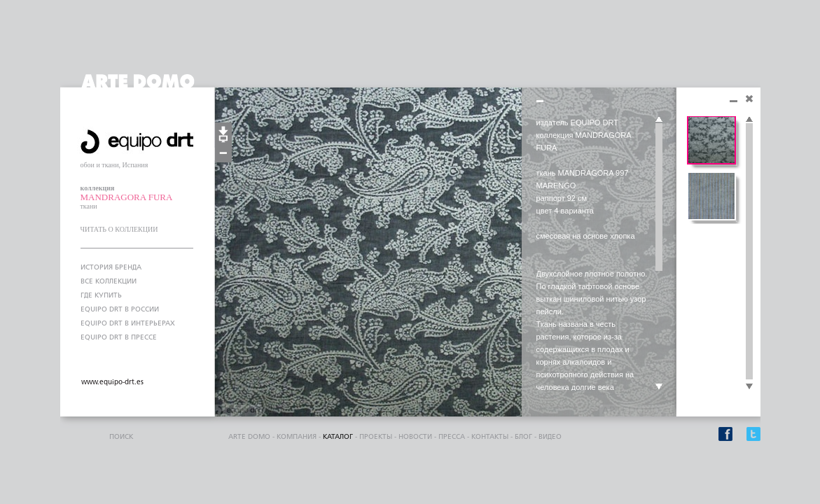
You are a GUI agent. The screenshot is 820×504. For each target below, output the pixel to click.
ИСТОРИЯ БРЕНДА (111, 267)
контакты (490, 437)
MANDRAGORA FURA (127, 197)
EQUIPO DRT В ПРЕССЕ (119, 337)
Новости (415, 437)
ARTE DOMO (249, 437)
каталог (338, 437)
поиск (121, 437)
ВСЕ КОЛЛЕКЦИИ (109, 281)
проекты (376, 437)
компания (297, 437)
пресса (452, 437)
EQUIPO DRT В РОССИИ (120, 309)
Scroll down (659, 387)
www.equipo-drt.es (112, 382)
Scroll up (659, 120)
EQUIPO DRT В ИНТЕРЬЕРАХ (128, 323)
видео (550, 437)
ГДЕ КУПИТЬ (101, 295)
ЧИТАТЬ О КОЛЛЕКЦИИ (119, 229)
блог (523, 437)
